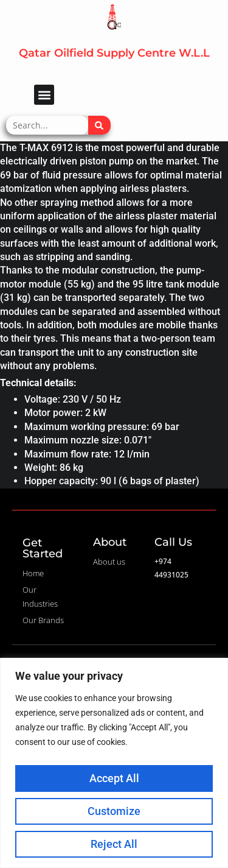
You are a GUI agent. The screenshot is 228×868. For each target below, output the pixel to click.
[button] (44, 95)
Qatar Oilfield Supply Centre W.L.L (114, 53)
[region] (114, 763)
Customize (114, 811)
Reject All (114, 844)
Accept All (114, 778)
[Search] (99, 125)
